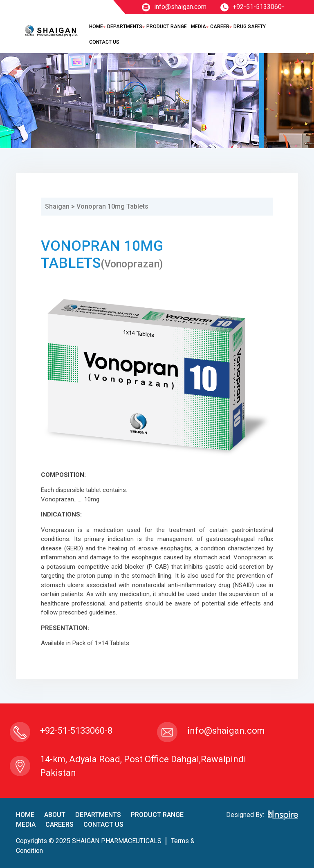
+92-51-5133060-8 (76, 731)
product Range (157, 815)
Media (198, 27)
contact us (103, 825)
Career (220, 27)
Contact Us (104, 42)
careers (59, 825)
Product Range (167, 27)
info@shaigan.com (174, 7)
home (25, 815)
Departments (125, 27)
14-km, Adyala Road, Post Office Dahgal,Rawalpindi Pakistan (143, 766)
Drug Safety (250, 27)
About (55, 815)
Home (96, 27)
